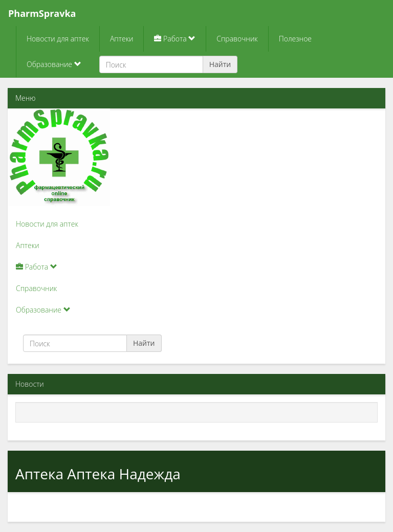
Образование (54, 64)
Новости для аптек (58, 39)
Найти (220, 64)
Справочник (237, 39)
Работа (175, 39)
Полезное (295, 39)
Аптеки (122, 39)
